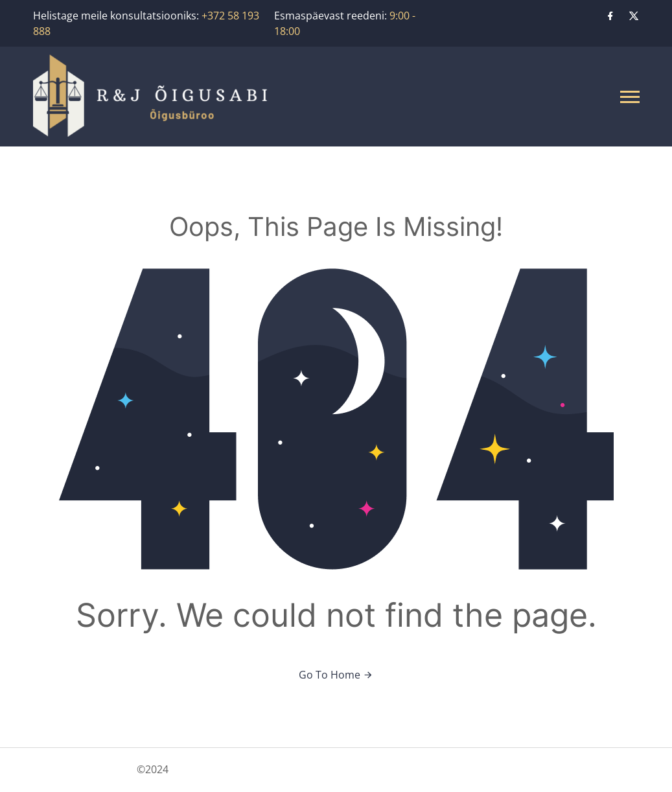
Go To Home (336, 675)
